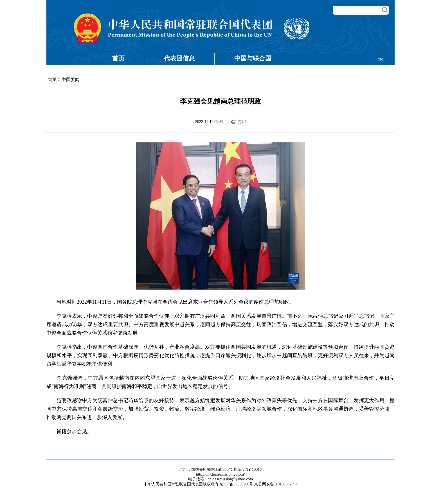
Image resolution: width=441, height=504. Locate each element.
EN (380, 60)
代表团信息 (179, 58)
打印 (242, 122)
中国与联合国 (253, 58)
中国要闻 (71, 79)
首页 (118, 58)
